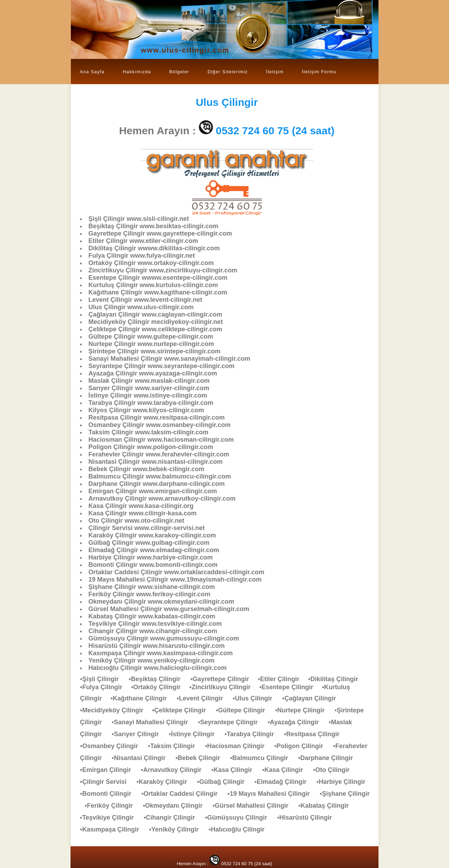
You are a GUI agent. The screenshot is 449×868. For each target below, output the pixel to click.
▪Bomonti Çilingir (109, 794)
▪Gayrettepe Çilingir (224, 679)
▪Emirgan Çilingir (109, 770)
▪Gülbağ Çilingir (224, 782)
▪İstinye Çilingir (195, 734)
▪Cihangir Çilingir (173, 818)
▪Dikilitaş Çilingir (336, 679)
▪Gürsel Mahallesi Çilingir (254, 806)
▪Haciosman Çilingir (238, 746)
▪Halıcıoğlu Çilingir (240, 829)
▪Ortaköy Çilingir (160, 687)
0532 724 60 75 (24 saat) (275, 131)
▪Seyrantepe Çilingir (231, 722)
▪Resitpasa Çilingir (315, 734)
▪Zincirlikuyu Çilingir (224, 687)
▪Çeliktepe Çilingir (182, 710)
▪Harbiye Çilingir (344, 782)
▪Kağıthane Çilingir (142, 698)
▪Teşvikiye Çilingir (110, 818)
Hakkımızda (137, 72)
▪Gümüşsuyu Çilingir (239, 818)
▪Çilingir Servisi (107, 782)
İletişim (275, 72)
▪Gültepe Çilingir (244, 710)
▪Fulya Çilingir (105, 687)
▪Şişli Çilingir (103, 679)
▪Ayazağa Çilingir (297, 722)
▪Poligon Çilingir (302, 746)
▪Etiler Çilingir (283, 679)
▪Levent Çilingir (203, 698)
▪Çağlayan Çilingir (312, 698)
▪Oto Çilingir (335, 770)
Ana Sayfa (92, 72)
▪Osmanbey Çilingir (112, 746)
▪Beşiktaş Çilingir (158, 679)
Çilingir (227, 102)
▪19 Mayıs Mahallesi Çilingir (272, 794)
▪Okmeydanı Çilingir (176, 806)
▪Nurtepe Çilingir (303, 710)
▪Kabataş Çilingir (327, 806)
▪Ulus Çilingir (256, 698)
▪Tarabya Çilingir (253, 734)
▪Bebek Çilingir (201, 758)
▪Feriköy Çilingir (112, 806)
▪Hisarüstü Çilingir (308, 818)
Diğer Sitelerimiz (228, 72)
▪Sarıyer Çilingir (139, 734)
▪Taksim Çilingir (175, 746)
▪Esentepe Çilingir (290, 687)
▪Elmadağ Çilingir (284, 782)
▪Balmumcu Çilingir (263, 758)
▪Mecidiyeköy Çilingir (116, 710)
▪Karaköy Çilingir (165, 782)
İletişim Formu (319, 72)
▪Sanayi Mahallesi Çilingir (153, 722)
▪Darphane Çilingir (329, 758)
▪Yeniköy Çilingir (177, 829)
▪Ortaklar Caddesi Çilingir (183, 794)
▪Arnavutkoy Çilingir (175, 770)
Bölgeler (179, 72)
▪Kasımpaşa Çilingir (113, 829)
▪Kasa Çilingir (235, 770)
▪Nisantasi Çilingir (142, 758)
